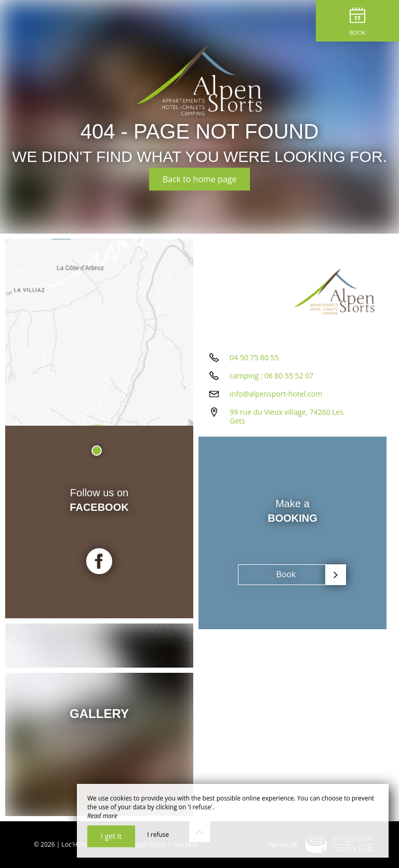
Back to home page (200, 179)
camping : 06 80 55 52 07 (271, 376)
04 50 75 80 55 (254, 357)
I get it (111, 836)
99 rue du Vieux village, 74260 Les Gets (287, 416)
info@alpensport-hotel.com (276, 394)
